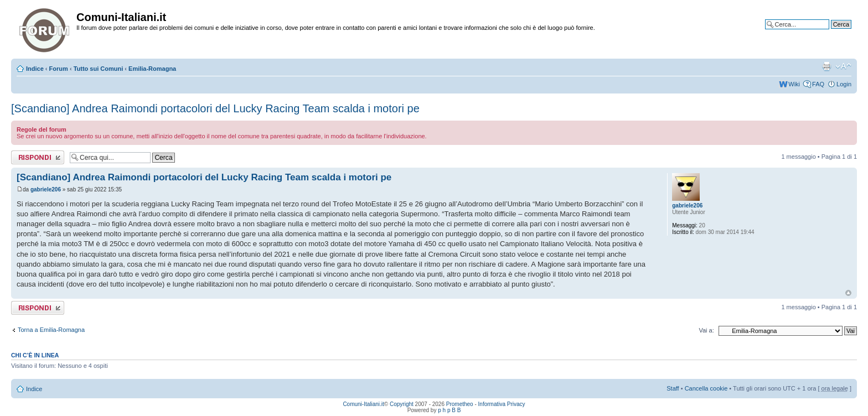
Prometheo (460, 404)
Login (844, 84)
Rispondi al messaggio (38, 157)
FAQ (818, 84)
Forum (59, 69)
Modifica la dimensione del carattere (843, 66)
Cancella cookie (706, 388)
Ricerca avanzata (828, 33)
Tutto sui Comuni (99, 69)
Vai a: (706, 330)
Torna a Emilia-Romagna (51, 330)
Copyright (402, 404)
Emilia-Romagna (152, 69)
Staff (673, 388)
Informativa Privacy (502, 404)
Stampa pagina (826, 66)
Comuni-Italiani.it (363, 404)
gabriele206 (46, 189)
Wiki (794, 84)
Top (848, 293)
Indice (35, 69)
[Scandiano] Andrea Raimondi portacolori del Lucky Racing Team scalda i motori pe (215, 108)
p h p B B (449, 410)
